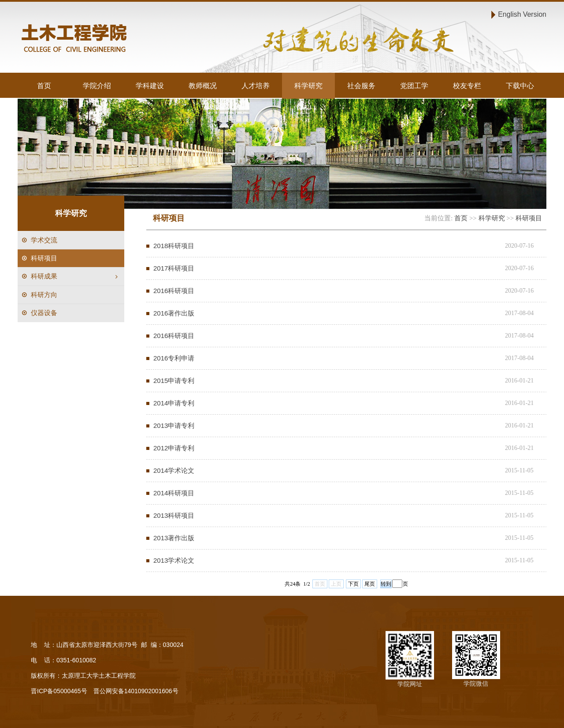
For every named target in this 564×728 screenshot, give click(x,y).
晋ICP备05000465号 (59, 691)
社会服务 (361, 85)
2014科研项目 (174, 493)
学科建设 (150, 85)
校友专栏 (467, 85)
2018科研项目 (174, 246)
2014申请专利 (174, 403)
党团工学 (414, 85)
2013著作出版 (174, 538)
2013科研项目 (174, 515)
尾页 (370, 584)
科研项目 (529, 218)
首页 (44, 85)
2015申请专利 (174, 381)
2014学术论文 (174, 470)
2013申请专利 (174, 425)
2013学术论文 (174, 560)
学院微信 (476, 683)
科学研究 (308, 85)
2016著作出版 (174, 313)
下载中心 (520, 85)
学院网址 (410, 684)
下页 (353, 584)
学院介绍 (97, 85)
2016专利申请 (174, 358)
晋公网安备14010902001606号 (136, 691)
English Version (522, 14)
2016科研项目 (174, 291)
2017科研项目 (174, 268)
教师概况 (203, 85)
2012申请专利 (174, 448)
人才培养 (256, 85)
